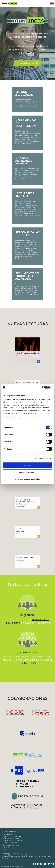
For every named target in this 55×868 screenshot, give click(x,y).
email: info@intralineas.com (27, 855)
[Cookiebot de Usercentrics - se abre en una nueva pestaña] (42, 387)
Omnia (19, 528)
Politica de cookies (11, 843)
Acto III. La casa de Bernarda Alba (27, 383)
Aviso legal (7, 834)
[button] (52, 3)
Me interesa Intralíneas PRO (27, 63)
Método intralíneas (11, 845)
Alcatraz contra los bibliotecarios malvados (25, 500)
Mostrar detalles (41, 458)
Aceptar (27, 465)
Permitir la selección (27, 472)
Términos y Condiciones (12, 836)
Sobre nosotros (9, 832)
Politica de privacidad (12, 839)
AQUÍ (23, 408)
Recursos (6, 847)
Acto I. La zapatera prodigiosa (27, 353)
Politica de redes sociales (14, 841)
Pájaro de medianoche (25, 558)
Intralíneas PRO (27, 53)
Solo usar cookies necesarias (27, 479)
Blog (4, 850)
